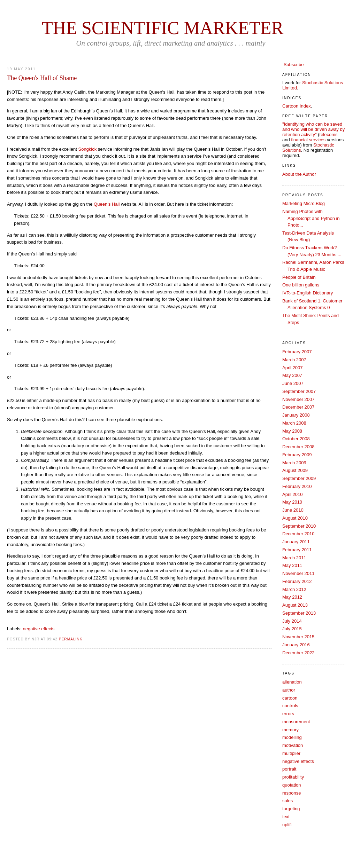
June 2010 (293, 510)
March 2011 (294, 558)
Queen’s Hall (107, 204)
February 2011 (297, 550)
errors (288, 714)
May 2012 (292, 597)
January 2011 (296, 542)
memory (290, 730)
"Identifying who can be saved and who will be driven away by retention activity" (313, 129)
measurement (296, 722)
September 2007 (299, 391)
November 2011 (298, 573)
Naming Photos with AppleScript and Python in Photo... (311, 218)
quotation (292, 785)
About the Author (299, 174)
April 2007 (293, 368)
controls (290, 706)
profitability (293, 777)
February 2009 (297, 455)
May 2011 (292, 565)
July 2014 (292, 621)
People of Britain (299, 277)
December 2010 (298, 534)
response (292, 793)
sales (287, 801)
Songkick (87, 149)
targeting (291, 809)
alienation (292, 682)
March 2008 (294, 423)
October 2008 (296, 439)
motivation (293, 745)
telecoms (329, 135)
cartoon (290, 698)
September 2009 (299, 478)
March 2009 (294, 463)
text (286, 817)
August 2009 (295, 470)
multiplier (291, 753)
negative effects (39, 629)
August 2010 (295, 518)
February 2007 (297, 352)
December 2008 (298, 447)
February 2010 (297, 486)
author (289, 690)
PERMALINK (71, 639)
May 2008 (292, 431)
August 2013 (295, 605)
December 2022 (298, 653)
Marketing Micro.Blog (304, 203)
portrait (289, 769)
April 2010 (293, 494)
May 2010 (292, 502)
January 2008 (296, 415)
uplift (287, 825)
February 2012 (297, 581)
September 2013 (299, 613)
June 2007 (293, 383)
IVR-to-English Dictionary (308, 293)
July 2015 (292, 629)
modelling (292, 737)
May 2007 (292, 375)
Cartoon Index (297, 106)
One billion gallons (301, 285)
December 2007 (298, 407)
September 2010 (299, 526)
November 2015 (298, 637)
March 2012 (294, 589)
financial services (308, 140)
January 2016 (296, 645)
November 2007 (298, 399)
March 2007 (294, 360)
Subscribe (294, 65)
